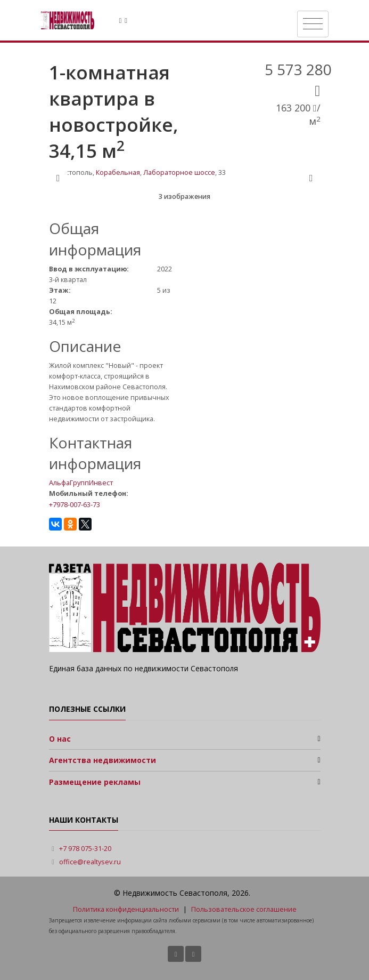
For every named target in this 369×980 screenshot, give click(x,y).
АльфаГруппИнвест (81, 483)
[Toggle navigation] (313, 24)
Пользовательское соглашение (244, 909)
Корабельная (118, 172)
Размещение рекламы (95, 782)
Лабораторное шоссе (179, 172)
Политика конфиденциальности (126, 909)
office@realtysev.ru (90, 862)
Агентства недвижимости (102, 760)
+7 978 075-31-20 (85, 849)
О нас (60, 739)
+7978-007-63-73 (75, 504)
